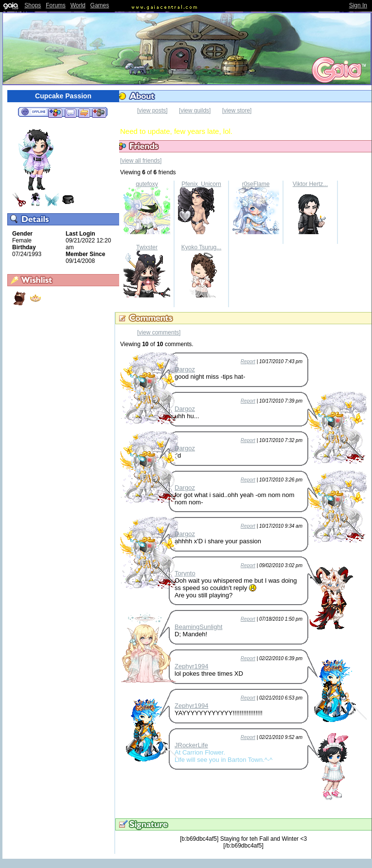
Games (100, 5)
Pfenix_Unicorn (201, 184)
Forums (56, 5)
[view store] (237, 111)
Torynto (185, 573)
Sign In (358, 5)
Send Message (70, 112)
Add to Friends (55, 112)
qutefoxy (147, 184)
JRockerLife (191, 745)
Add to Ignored (99, 112)
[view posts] (152, 111)
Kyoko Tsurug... (202, 247)
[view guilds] (195, 111)
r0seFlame (256, 184)
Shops (33, 5)
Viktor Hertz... (310, 184)
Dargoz (185, 369)
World (78, 5)
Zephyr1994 (191, 666)
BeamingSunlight (198, 627)
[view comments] (159, 332)
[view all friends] (141, 161)
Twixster (147, 247)
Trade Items (84, 112)
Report (248, 361)
